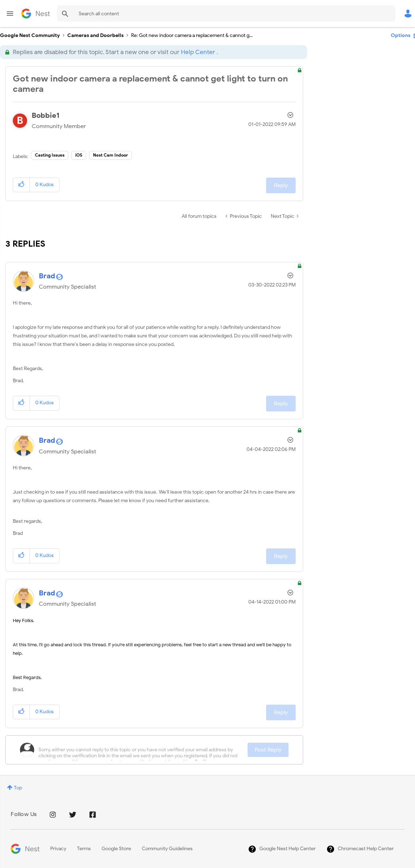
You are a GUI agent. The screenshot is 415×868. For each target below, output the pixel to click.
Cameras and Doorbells (95, 35)
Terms (84, 849)
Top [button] (18, 788)
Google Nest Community (36, 14)
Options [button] (401, 35)
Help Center (198, 52)
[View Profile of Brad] (47, 276)
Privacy (58, 849)
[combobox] (226, 14)
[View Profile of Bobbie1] (46, 115)
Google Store (116, 849)
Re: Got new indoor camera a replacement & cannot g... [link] (192, 35)
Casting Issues (50, 155)
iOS (79, 155)
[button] (22, 185)
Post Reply (268, 750)
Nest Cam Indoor (110, 155)
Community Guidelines (167, 849)
